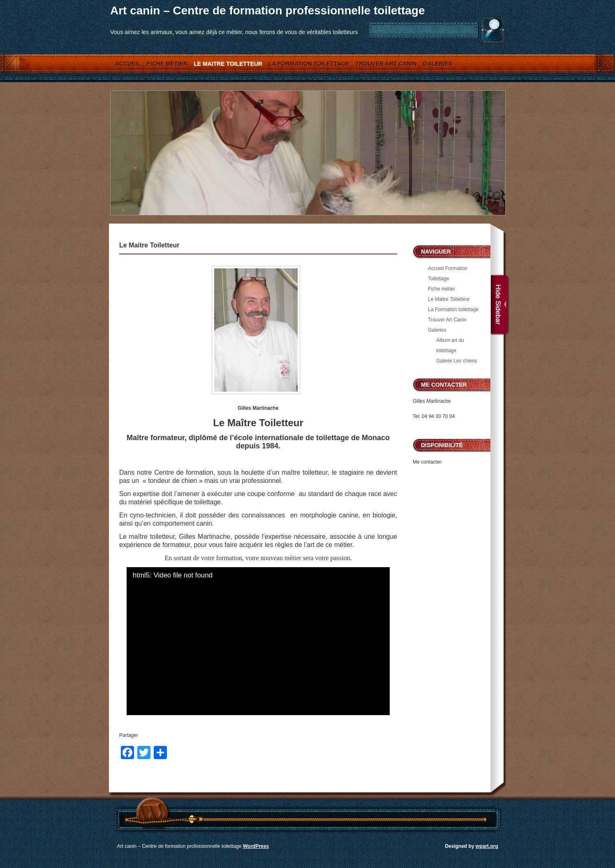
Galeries (438, 64)
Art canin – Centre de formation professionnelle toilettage (267, 10)
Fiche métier (167, 64)
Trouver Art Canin (386, 64)
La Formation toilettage (309, 64)
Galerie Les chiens (457, 361)
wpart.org (487, 846)
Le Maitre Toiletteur (228, 64)
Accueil (128, 64)
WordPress (256, 846)
